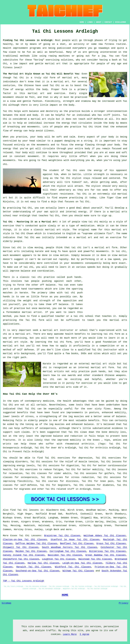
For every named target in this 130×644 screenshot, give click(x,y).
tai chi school (83, 316)
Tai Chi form (35, 320)
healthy (8, 44)
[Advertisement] (106, 293)
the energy (76, 145)
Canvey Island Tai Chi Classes (24, 555)
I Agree (84, 634)
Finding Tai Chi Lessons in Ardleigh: (28, 40)
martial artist (32, 312)
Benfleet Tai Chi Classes (77, 544)
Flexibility (52, 101)
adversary (49, 182)
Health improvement (15, 48)
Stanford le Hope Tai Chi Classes (75, 540)
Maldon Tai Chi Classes (31, 551)
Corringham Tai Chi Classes (68, 551)
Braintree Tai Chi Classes (62, 536)
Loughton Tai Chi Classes (59, 559)
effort (84, 156)
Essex (97, 489)
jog (104, 56)
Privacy (124, 603)
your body (36, 137)
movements (102, 251)
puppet (59, 141)
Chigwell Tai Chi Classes (21, 547)
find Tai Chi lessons (24, 510)
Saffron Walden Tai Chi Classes (36, 544)
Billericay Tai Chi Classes (107, 551)
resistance (67, 194)
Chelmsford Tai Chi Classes (21, 559)
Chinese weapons (115, 375)
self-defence (95, 119)
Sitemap (6, 603)
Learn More (70, 634)
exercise (60, 93)
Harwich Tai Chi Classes (34, 567)
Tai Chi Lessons (30, 536)
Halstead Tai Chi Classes (95, 559)
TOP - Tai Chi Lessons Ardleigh (23, 581)
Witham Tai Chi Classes (78, 571)
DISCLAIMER (120, 22)
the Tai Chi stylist (68, 178)
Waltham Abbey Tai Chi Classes (105, 536)
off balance (48, 285)
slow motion (61, 255)
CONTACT (108, 22)
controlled (51, 263)
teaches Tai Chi (49, 216)
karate (24, 293)
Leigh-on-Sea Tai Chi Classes (82, 563)
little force (39, 297)
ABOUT (99, 22)
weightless (55, 160)
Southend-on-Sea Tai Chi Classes (37, 571)
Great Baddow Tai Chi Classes (106, 555)
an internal (81, 368)
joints (116, 115)
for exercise (84, 383)
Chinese (29, 85)
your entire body (79, 149)
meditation (87, 226)
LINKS (90, 22)
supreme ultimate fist (97, 233)
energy (66, 123)
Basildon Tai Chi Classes (65, 555)
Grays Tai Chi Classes (111, 544)
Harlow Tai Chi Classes (43, 563)
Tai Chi (19, 78)
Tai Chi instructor (104, 350)
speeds (91, 267)
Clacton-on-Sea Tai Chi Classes (25, 540)
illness (49, 131)
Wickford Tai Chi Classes (73, 567)
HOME (82, 22)
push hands (74, 277)
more (69, 529)
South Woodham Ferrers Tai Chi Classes (70, 547)
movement (8, 97)
